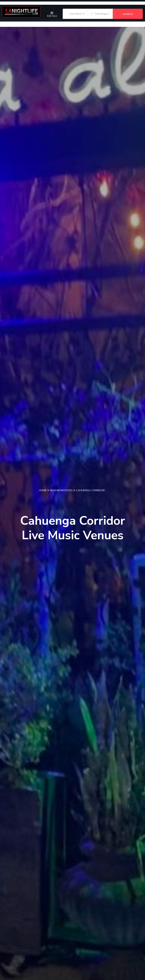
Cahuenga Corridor (90, 490)
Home (44, 490)
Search (128, 14)
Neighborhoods (62, 490)
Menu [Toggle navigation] (52, 15)
